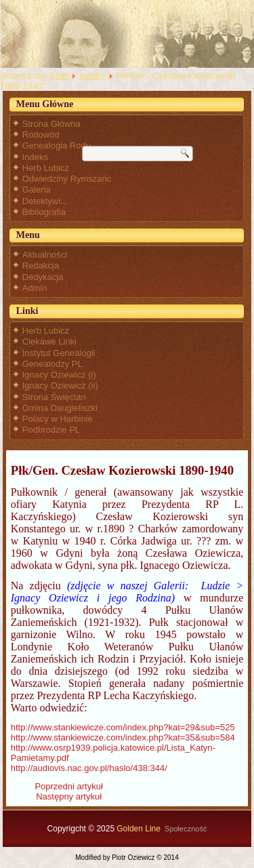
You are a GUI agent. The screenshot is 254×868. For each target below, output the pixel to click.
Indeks (92, 76)
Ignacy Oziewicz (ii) (60, 386)
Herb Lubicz (46, 168)
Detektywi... (45, 201)
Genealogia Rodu (57, 145)
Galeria (37, 190)
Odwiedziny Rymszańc (67, 179)
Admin (35, 288)
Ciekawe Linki (49, 341)
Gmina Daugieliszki (60, 408)
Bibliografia (44, 212)
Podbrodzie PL (51, 430)
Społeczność (186, 829)
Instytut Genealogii (59, 353)
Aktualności (45, 255)
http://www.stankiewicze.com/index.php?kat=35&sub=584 (123, 737)
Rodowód (41, 135)
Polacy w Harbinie (58, 419)
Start (59, 76)
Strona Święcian (54, 397)
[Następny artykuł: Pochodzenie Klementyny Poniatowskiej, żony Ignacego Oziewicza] (69, 796)
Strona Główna (51, 124)
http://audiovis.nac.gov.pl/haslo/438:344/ (89, 768)
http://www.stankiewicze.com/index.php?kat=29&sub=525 (123, 727)
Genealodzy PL (52, 364)
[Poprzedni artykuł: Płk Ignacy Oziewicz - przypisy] (68, 786)
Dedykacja (43, 277)
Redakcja (41, 265)
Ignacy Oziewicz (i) (59, 375)
